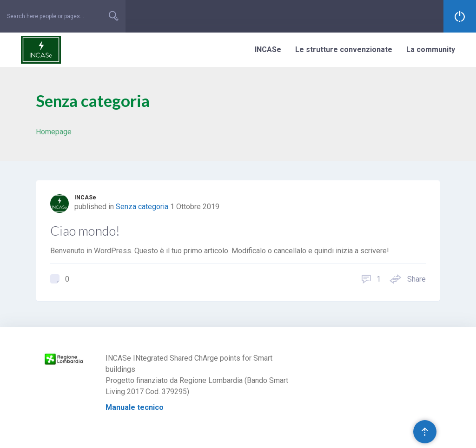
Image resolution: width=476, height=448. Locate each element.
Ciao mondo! (85, 231)
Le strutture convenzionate (344, 49)
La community (431, 49)
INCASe (268, 49)
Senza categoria (142, 207)
